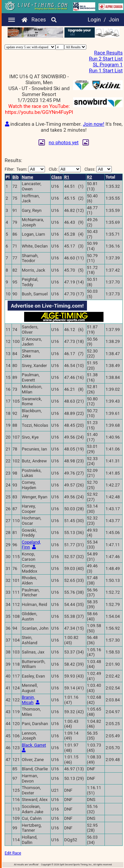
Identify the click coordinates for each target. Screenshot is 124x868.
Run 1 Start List (106, 71)
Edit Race (13, 853)
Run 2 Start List (106, 59)
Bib (16, 177)
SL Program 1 (108, 65)
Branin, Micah (28, 700)
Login (94, 20)
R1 (67, 177)
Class (57, 177)
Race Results (108, 53)
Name (27, 177)
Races (39, 20)
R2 (90, 177)
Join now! (94, 124)
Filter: (25, 169)
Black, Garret (34, 745)
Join (114, 20)
